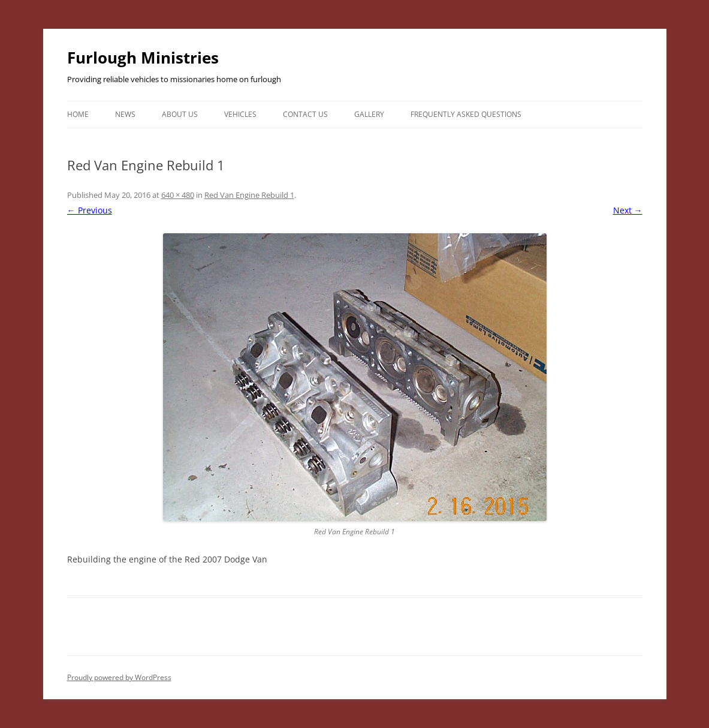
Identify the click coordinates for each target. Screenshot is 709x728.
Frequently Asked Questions (466, 114)
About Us (180, 114)
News (125, 114)
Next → (628, 210)
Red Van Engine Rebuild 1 (249, 195)
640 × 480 (178, 195)
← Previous (90, 210)
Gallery (369, 114)
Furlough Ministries (143, 58)
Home (78, 114)
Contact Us (305, 114)
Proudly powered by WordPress (119, 677)
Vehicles (240, 114)
